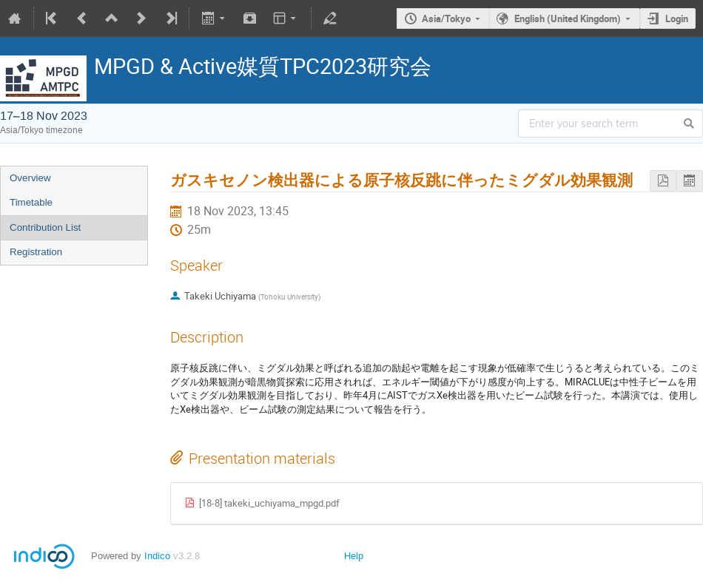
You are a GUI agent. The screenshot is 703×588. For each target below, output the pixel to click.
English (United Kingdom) (568, 18)
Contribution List (45, 227)
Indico (157, 556)
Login (677, 18)
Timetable (31, 202)
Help (354, 556)
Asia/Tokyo (446, 18)
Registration (36, 252)
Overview (30, 178)
